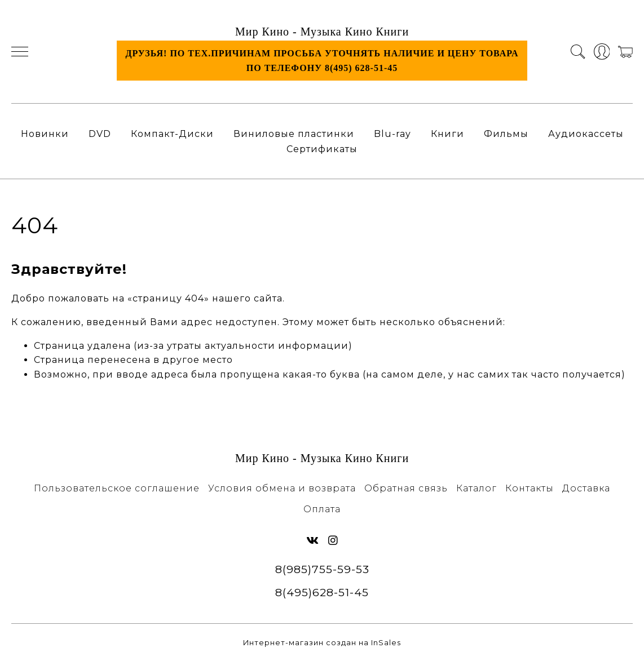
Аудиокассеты (586, 134)
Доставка (586, 488)
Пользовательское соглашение (117, 488)
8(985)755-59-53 (322, 569)
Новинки (45, 134)
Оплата (322, 509)
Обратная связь (406, 488)
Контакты (530, 488)
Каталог (477, 488)
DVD (100, 134)
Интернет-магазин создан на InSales (322, 643)
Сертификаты (322, 149)
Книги (447, 134)
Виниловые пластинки (294, 134)
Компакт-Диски (172, 134)
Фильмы (506, 134)
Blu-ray (392, 134)
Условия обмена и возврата (282, 488)
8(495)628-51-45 (322, 592)
